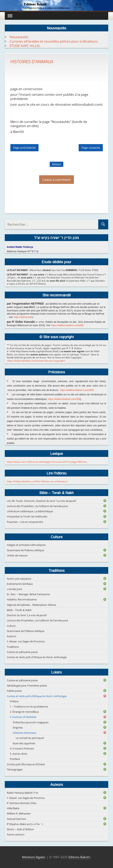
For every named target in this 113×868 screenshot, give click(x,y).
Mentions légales (34, 857)
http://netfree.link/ (23, 317)
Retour (57, 164)
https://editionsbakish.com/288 (67, 325)
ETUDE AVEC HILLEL (25, 46)
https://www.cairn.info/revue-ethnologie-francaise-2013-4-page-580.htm (47, 462)
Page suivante (91, 148)
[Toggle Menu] (10, 16)
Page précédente (24, 148)
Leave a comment (56, 180)
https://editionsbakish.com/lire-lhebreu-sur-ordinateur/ (37, 481)
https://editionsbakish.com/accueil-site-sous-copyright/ (36, 361)
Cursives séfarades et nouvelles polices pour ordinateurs (54, 41)
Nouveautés (19, 37)
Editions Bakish (79, 857)
